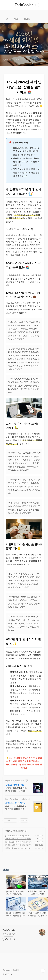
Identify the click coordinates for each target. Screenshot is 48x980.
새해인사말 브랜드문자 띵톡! (16, 803)
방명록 (27, 19)
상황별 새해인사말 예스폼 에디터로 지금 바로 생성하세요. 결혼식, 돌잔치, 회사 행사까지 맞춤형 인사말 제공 (16, 790)
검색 (37, 5)
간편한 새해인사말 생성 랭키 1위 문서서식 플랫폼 (16, 785)
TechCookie (24, 5)
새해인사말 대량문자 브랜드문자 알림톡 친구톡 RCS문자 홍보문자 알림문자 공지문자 (16, 808)
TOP (43, 971)
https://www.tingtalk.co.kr (15, 799)
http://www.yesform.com (15, 781)
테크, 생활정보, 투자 (10, 934)
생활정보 (9, 831)
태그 (16, 19)
